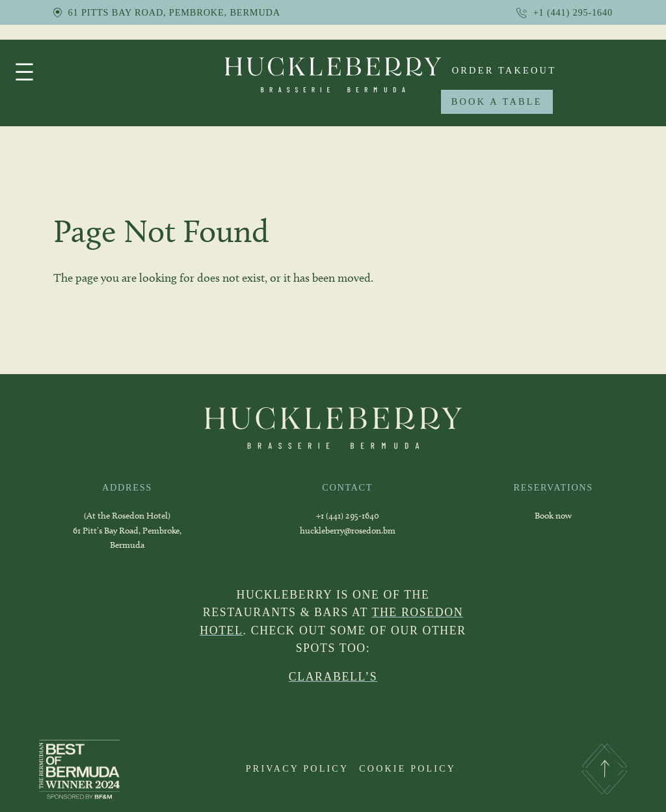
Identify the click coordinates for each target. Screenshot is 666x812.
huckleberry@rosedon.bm (348, 531)
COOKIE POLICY (407, 768)
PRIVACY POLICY (297, 768)
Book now (553, 516)
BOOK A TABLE (497, 101)
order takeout (504, 70)
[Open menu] (24, 72)
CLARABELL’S (333, 677)
